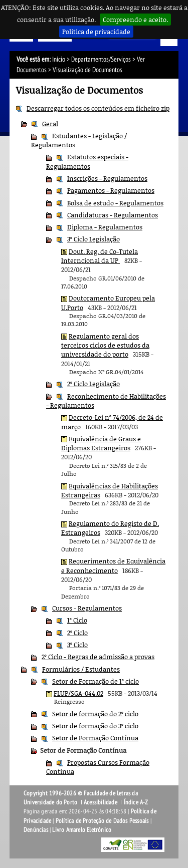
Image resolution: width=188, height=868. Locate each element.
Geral (50, 124)
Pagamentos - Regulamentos (111, 190)
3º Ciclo (77, 645)
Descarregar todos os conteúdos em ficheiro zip (98, 108)
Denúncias (36, 830)
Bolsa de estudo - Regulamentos (115, 203)
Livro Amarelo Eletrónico (82, 830)
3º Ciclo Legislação (93, 239)
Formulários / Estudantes (81, 669)
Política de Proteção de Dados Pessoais (102, 821)
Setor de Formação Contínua (95, 738)
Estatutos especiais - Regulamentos (87, 161)
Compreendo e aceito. (135, 20)
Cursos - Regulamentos (87, 608)
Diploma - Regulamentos (105, 227)
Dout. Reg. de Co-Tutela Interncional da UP (100, 256)
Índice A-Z (136, 802)
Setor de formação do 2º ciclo (95, 714)
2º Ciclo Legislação (93, 384)
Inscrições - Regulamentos (107, 178)
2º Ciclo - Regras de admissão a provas (98, 657)
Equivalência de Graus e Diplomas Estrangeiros (101, 443)
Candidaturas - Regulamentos (113, 215)
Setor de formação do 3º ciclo (95, 726)
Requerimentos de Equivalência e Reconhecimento (113, 565)
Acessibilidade (101, 802)
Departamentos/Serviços (101, 59)
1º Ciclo (77, 620)
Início (59, 59)
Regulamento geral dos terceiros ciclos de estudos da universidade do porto (105, 345)
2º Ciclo (77, 633)
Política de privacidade (96, 32)
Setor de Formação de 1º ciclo (96, 681)
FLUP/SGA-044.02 (78, 693)
